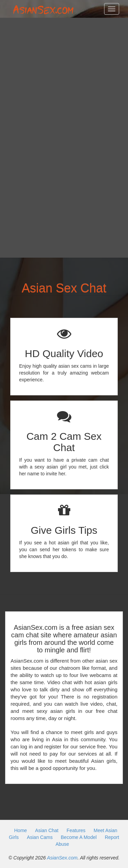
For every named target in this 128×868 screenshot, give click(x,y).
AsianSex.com (62, 858)
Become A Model (79, 837)
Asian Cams (40, 837)
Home (20, 830)
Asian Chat (47, 830)
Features (76, 830)
